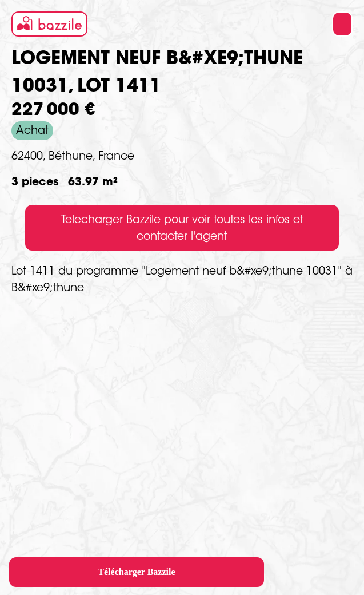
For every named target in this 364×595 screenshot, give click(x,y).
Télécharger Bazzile (136, 572)
